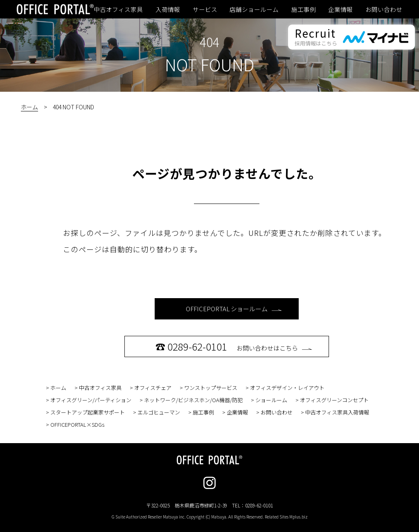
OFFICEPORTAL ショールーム (234, 309)
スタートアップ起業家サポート (88, 412)
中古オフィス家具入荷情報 (337, 412)
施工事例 (304, 9)
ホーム (29, 107)
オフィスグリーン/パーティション (91, 400)
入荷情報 (168, 9)
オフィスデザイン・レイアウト (287, 388)
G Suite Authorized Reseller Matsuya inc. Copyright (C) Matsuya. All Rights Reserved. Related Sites (210, 517)
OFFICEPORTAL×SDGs (77, 424)
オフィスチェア (153, 388)
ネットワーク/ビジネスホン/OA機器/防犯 (193, 400)
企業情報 (340, 9)
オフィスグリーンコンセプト (334, 400)
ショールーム (271, 400)
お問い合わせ (384, 9)
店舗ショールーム (254, 9)
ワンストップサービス (211, 388)
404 (209, 42)
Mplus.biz (298, 517)
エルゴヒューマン (159, 412)
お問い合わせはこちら (234, 346)
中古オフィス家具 (118, 9)
